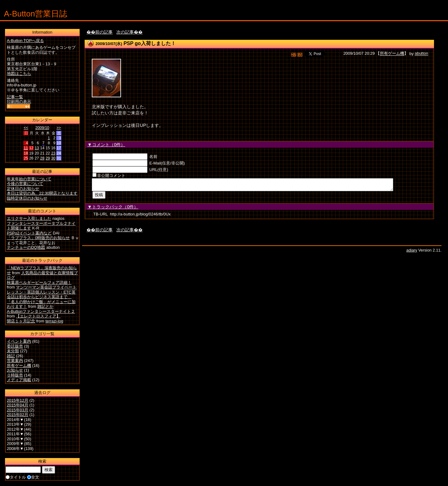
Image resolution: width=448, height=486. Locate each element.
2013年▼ (15, 424)
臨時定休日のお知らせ (27, 198)
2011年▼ (15, 434)
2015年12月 (18, 400)
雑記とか (45, 306)
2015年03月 (18, 410)
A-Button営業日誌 (36, 14)
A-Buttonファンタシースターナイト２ (41, 311)
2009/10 (42, 128)
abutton (421, 54)
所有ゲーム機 (392, 54)
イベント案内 (19, 341)
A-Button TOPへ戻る (25, 41)
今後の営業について (25, 184)
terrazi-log (54, 321)
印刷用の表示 (19, 102)
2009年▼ (15, 444)
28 (42, 158)
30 (53, 158)
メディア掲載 (19, 380)
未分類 (13, 351)
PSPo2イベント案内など (29, 233)
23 (53, 153)
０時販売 (15, 375)
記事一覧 (15, 97)
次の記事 (125, 32)
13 (37, 148)
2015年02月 (18, 415)
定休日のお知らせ (23, 189)
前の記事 (104, 32)
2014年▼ (15, 420)
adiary (412, 252)
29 (48, 158)
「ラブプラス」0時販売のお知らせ (38, 238)
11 (26, 148)
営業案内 (15, 361)
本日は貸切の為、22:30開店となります (42, 193)
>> (58, 128)
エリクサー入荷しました (29, 218)
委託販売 (15, 346)
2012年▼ (15, 429)
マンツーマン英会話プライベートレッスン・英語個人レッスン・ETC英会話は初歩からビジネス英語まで (42, 292)
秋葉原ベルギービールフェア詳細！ (39, 282)
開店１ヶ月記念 (21, 321)
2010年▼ (15, 439)
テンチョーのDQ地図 (26, 247)
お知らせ (15, 370)
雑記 (11, 356)
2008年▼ (15, 449)
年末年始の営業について (29, 179)
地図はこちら (19, 74)
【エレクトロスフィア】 (38, 316)
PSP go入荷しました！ (150, 43)
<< (26, 128)
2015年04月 (18, 405)
